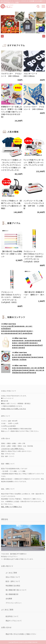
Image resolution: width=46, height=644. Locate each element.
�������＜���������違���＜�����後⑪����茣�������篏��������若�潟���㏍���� (27, 344)
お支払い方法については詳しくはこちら (14, 409)
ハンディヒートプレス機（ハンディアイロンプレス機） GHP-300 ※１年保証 (34, 205)
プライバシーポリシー (14, 603)
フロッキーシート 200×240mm (31, 75)
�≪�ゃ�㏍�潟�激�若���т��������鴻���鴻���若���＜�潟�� (28, 357)
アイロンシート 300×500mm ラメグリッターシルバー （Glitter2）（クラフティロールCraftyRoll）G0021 (11, 297)
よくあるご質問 (11, 573)
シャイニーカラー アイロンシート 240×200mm (34, 108)
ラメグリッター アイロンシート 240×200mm (11, 75)
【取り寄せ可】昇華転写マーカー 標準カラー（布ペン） (34, 295)
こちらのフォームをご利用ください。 (13, 449)
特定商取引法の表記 (13, 586)
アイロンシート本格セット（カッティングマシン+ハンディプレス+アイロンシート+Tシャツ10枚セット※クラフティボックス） (11, 165)
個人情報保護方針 (12, 594)
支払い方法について (13, 577)
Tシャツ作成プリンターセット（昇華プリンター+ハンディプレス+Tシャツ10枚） (34, 164)
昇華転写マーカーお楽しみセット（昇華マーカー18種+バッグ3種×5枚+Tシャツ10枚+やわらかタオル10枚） (12, 112)
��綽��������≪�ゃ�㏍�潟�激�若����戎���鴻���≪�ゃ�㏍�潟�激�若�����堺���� (28, 370)
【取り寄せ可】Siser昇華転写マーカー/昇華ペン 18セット (12, 254)
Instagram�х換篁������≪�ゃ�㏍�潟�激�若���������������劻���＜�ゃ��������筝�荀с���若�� (17, 330)
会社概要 (9, 599)
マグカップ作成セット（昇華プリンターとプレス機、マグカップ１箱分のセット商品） (11, 205)
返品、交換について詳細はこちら (11, 507)
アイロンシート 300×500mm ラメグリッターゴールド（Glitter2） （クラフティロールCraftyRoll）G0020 (34, 256)
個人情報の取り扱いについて (16, 590)
